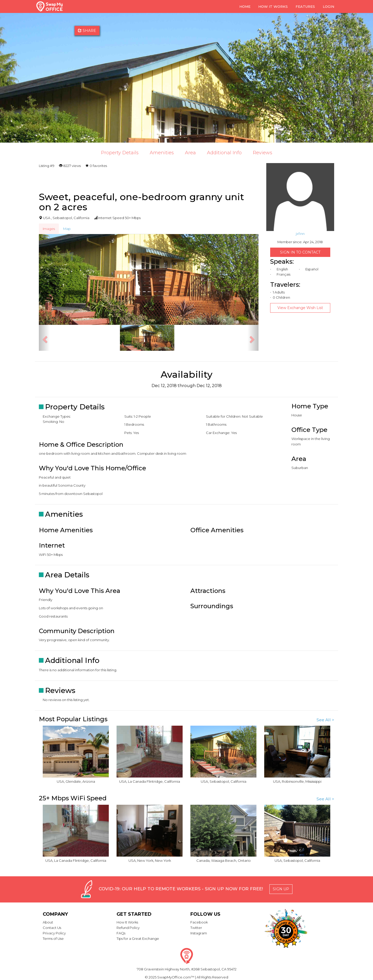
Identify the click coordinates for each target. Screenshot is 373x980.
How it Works (273, 6)
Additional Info (224, 153)
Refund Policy (128, 928)
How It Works (127, 922)
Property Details (120, 153)
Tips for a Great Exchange (138, 939)
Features (305, 6)
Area (190, 153)
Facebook (199, 922)
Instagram (199, 933)
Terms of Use (53, 939)
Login (328, 6)
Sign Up (281, 889)
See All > (325, 720)
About (48, 922)
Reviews (263, 153)
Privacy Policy (54, 933)
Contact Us (52, 928)
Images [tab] (49, 229)
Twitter (196, 928)
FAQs (121, 933)
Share (87, 31)
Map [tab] (67, 229)
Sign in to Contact (300, 252)
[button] (44, 338)
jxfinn (300, 234)
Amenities (162, 153)
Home (245, 6)
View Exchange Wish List (300, 308)
